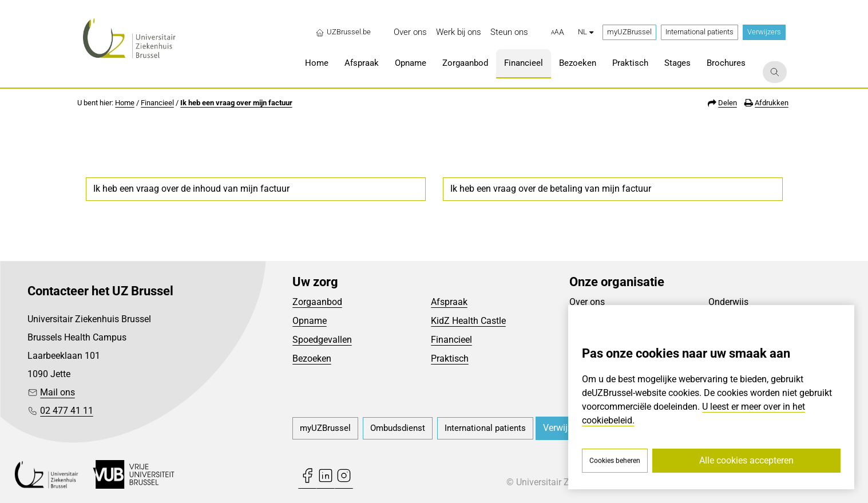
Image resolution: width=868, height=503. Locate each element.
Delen (728, 103)
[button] (558, 33)
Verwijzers (764, 32)
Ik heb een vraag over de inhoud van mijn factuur (191, 189)
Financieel (157, 103)
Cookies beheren (615, 461)
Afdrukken (772, 103)
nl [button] (586, 32)
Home (125, 103)
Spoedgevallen (322, 340)
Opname (310, 321)
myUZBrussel (629, 32)
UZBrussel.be (343, 32)
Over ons (587, 302)
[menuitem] (410, 32)
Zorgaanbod (317, 302)
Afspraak (449, 302)
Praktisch (450, 359)
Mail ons (58, 392)
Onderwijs (728, 302)
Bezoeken (312, 359)
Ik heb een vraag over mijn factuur (236, 103)
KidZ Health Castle (468, 321)
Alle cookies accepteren (746, 460)
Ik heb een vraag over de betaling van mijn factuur (551, 189)
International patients (699, 32)
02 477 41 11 (67, 411)
